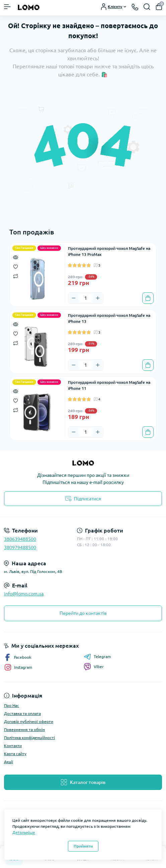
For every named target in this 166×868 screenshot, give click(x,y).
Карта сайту (15, 754)
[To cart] (148, 298)
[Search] (147, 7)
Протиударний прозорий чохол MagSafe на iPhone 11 (109, 385)
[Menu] (7, 7)
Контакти (13, 746)
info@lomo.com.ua (24, 594)
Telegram (97, 657)
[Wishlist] (16, 266)
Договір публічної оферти (29, 721)
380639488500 (20, 539)
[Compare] (16, 276)
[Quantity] (86, 298)
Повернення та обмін (24, 730)
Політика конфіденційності (29, 738)
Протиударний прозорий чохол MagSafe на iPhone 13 (109, 318)
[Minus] (74, 298)
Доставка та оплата (22, 713)
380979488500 (20, 548)
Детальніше (24, 832)
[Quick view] (16, 257)
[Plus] (98, 298)
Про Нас (12, 705)
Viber (94, 667)
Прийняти (83, 846)
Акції (9, 762)
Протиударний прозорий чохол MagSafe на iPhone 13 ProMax (109, 251)
